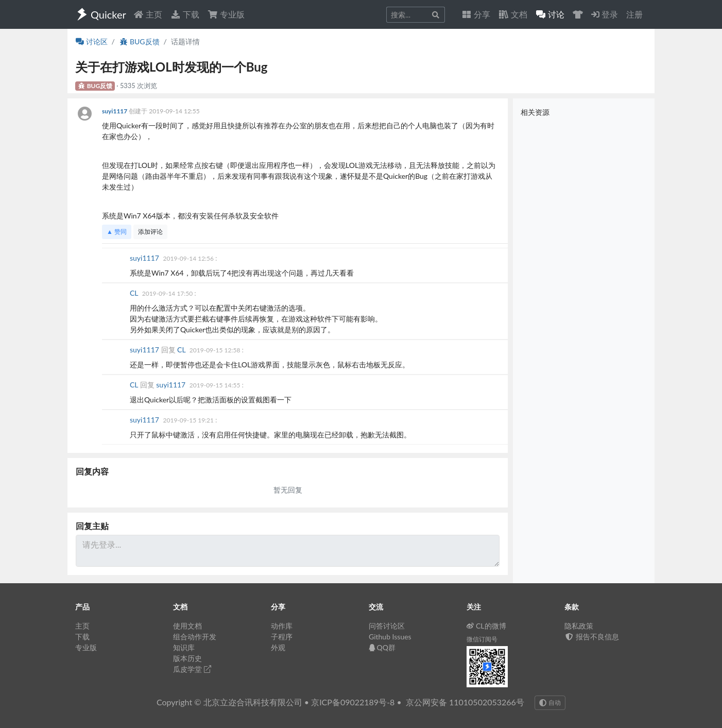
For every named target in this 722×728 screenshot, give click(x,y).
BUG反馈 (139, 41)
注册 (634, 14)
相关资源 (535, 112)
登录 (605, 14)
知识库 (184, 647)
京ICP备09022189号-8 (353, 702)
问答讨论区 (387, 626)
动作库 (282, 626)
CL (135, 293)
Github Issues (390, 637)
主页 (148, 14)
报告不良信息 (592, 637)
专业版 (226, 14)
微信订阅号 (482, 639)
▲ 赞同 (117, 232)
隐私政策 (579, 626)
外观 (278, 647)
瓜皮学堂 (192, 669)
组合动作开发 (195, 637)
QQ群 (382, 647)
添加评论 (150, 232)
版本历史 (187, 658)
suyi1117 (115, 111)
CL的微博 (486, 626)
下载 (185, 14)
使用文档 (187, 626)
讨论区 (92, 41)
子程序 (282, 637)
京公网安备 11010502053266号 (465, 702)
